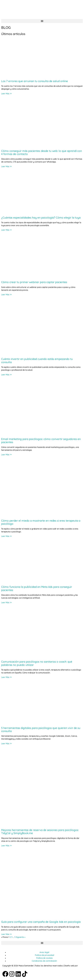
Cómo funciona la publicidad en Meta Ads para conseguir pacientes (37, 588)
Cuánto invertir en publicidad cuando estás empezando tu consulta (37, 361)
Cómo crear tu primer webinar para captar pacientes (34, 282)
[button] (42, 21)
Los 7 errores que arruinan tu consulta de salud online (35, 81)
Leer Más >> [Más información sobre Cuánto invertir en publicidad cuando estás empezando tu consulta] (6, 375)
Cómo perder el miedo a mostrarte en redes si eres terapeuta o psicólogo (41, 522)
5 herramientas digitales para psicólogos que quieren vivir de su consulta (41, 730)
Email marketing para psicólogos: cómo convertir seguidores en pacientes (41, 441)
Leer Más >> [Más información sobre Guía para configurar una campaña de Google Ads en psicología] (6, 934)
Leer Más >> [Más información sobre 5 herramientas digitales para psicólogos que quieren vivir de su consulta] (6, 744)
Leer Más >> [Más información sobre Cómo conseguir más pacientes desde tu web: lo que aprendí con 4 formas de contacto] (6, 166)
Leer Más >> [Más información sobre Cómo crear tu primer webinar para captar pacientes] (6, 295)
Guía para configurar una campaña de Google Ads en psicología (41, 922)
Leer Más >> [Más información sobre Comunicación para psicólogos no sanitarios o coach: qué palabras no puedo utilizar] (6, 677)
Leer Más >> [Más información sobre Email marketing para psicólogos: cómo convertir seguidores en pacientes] (6, 455)
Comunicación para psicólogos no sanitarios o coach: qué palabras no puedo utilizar (37, 663)
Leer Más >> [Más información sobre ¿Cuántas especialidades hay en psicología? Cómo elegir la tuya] (6, 230)
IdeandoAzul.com (10, 968)
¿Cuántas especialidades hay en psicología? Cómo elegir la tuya (41, 218)
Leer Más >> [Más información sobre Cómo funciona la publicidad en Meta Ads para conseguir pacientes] (6, 603)
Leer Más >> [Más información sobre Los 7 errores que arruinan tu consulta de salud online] (6, 94)
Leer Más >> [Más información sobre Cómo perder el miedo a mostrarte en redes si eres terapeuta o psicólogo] (6, 536)
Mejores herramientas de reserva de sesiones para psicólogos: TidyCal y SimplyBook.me (40, 832)
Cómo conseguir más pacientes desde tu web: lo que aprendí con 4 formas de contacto (42, 152)
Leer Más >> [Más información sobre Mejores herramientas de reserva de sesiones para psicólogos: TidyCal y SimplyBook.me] (6, 846)
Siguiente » (21, 937)
